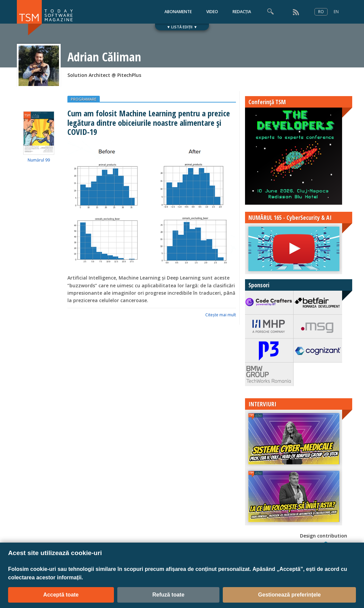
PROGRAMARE (84, 99)
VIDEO (212, 12)
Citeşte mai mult (221, 315)
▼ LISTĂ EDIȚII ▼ (182, 27)
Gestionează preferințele (290, 595)
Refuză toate (168, 595)
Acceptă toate (61, 595)
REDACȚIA (242, 12)
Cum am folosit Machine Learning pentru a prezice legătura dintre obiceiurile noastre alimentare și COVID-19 (149, 122)
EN (336, 12)
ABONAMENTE (178, 12)
